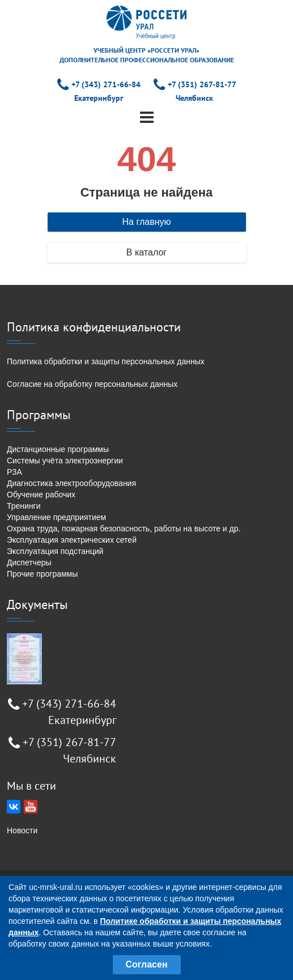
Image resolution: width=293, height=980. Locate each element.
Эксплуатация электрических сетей (72, 540)
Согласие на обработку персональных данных (92, 384)
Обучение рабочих (41, 495)
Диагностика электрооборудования (71, 483)
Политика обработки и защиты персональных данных (106, 361)
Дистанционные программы (58, 449)
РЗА (14, 472)
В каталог (146, 252)
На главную (147, 222)
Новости (22, 830)
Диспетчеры (29, 563)
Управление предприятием (56, 517)
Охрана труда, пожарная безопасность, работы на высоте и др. (124, 529)
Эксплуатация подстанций (55, 551)
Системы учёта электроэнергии (65, 461)
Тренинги (24, 506)
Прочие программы (42, 574)
